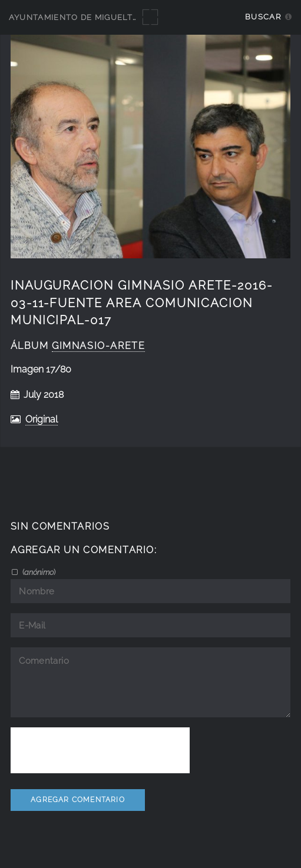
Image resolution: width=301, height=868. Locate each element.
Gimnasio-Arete (98, 346)
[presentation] (100, 750)
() (38, 572)
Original (42, 419)
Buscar (263, 17)
